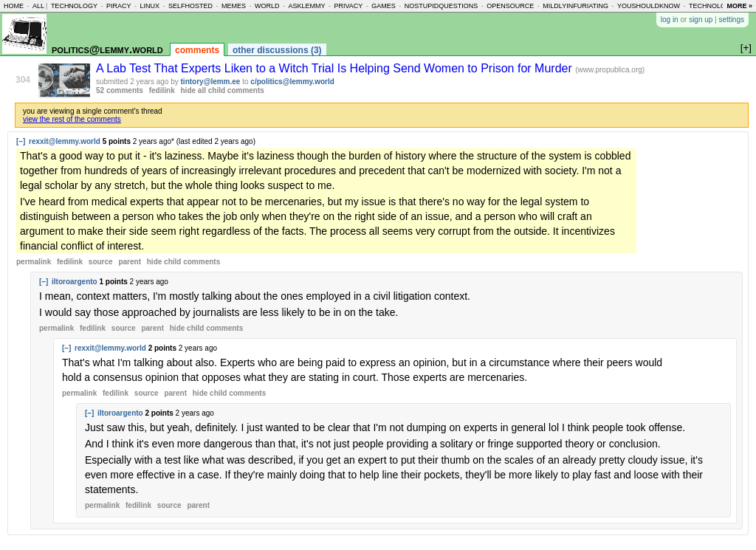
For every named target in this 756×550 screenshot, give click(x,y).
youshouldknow (649, 6)
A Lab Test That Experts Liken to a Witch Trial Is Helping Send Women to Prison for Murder (336, 68)
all (38, 6)
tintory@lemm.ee (211, 82)
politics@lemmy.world (107, 49)
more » (739, 6)
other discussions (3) (277, 50)
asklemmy (306, 6)
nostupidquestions (441, 6)
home (14, 6)
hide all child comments (223, 90)
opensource (510, 6)
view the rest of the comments (72, 119)
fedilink (162, 90)
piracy (119, 6)
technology (74, 6)
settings (732, 20)
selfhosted (190, 6)
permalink (34, 262)
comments (197, 50)
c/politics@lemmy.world (292, 82)
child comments (183, 262)
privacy (348, 6)
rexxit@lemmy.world (65, 141)
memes (234, 6)
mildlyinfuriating (575, 6)
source (101, 262)
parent (130, 262)
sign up (701, 20)
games (384, 6)
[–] (21, 141)
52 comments (120, 90)
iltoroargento (75, 282)
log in (670, 20)
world (267, 6)
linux (150, 6)
